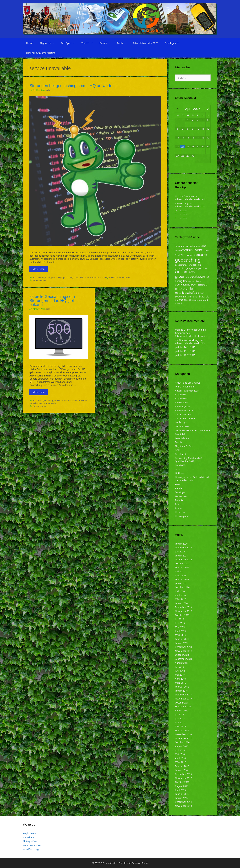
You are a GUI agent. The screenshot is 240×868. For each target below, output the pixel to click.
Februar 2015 (182, 794)
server (86, 277)
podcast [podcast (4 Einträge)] (179, 289)
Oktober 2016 (182, 742)
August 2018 (182, 663)
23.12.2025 (181, 214)
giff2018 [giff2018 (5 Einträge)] (186, 272)
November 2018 (183, 651)
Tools (123, 43)
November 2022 (183, 559)
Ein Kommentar (40, 406)
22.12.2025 (181, 218)
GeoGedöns (181, 465)
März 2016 (181, 762)
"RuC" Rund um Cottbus (188, 383)
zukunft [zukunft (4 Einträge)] (178, 303)
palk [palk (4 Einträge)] (200, 285)
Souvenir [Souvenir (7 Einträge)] (180, 296)
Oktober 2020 (182, 587)
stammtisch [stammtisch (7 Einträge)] (192, 296)
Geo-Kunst (181, 454)
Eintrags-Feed (30, 841)
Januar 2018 (181, 691)
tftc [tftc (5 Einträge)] (177, 300)
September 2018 (184, 659)
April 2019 (180, 631)
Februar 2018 (182, 687)
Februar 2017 (182, 730)
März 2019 (181, 635)
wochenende (50, 403)
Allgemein (49, 43)
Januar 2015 (181, 798)
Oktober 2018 (182, 655)
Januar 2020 (181, 603)
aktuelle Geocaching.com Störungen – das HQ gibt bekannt (52, 301)
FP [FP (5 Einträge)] (181, 255)
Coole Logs (181, 422)
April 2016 (180, 758)
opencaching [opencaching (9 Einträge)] (183, 285)
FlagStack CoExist (184, 446)
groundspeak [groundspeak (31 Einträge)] (186, 276)
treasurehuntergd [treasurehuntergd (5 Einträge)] (199, 300)
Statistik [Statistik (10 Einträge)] (204, 296)
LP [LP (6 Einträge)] (184, 281)
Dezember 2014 (183, 802)
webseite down (124, 277)
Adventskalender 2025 (146, 43)
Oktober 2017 (182, 703)
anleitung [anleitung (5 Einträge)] (180, 246)
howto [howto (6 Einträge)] (202, 277)
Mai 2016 (180, 754)
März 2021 (181, 575)
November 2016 (183, 738)
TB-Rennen (181, 496)
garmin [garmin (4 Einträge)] (190, 255)
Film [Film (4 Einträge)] (177, 255)
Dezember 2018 (183, 647)
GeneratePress (140, 863)
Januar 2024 (181, 556)
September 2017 (184, 707)
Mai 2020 (180, 591)
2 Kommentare (39, 280)
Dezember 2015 (183, 774)
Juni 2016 (180, 750)
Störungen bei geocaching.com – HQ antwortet (71, 86)
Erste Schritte (182, 438)
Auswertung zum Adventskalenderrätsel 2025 (190, 205)
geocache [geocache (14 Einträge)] (200, 255)
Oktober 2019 (182, 615)
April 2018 (180, 679)
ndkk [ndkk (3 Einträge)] (199, 281)
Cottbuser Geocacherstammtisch (192, 430)
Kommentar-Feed (32, 845)
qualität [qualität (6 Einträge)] (199, 293)
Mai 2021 (180, 571)
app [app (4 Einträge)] (187, 246)
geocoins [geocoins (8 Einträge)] (180, 268)
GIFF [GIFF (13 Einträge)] (178, 272)
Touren (89, 43)
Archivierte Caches (185, 410)
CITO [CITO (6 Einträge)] (203, 246)
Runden (179, 488)
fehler (48, 277)
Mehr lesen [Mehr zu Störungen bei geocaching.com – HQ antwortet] (39, 269)
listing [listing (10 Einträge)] (179, 281)
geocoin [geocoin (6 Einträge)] (196, 265)
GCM (178, 450)
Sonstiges (174, 43)
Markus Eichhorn (184, 330)
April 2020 (180, 595)
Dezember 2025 (183, 548)
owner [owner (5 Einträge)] (194, 285)
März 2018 (181, 683)
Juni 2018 (180, 671)
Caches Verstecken (185, 418)
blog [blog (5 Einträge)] (198, 246)
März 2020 (181, 599)
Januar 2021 (181, 583)
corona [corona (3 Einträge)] (178, 251)
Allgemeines (182, 399)
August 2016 (182, 746)
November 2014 (183, 806)
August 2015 (182, 786)
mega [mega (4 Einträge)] (189, 281)
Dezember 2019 (183, 607)
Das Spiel (70, 43)
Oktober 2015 (182, 782)
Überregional (182, 516)
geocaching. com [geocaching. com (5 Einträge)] (183, 265)
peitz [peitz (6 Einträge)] (205, 285)
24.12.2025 (181, 210)
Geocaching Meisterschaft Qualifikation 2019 (189, 460)
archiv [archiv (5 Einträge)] (192, 246)
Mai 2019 (180, 627)
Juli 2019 (179, 619)
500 (34, 277)
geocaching (56, 277)
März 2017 (181, 726)
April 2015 (180, 790)
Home (30, 43)
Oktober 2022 (182, 564)
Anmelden (28, 837)
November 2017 (183, 699)
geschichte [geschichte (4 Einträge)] (202, 268)
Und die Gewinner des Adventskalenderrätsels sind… (191, 198)
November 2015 (183, 778)
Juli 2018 (179, 667)
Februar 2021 (182, 579)
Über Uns (180, 512)
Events (107, 43)
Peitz (178, 484)
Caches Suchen (183, 414)
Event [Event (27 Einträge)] (198, 250)
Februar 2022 (182, 567)
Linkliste (179, 473)
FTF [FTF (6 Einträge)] (184, 255)
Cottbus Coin (182, 426)
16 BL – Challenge (184, 387)
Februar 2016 (182, 766)
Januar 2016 (181, 770)
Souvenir (112, 277)
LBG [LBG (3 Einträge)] (207, 277)
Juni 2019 (180, 623)
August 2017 (182, 711)
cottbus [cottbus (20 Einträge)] (187, 250)
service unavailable (99, 277)
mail (81, 277)
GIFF (177, 469)
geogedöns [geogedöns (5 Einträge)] (192, 268)
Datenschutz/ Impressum (44, 53)
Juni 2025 (180, 552)
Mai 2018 (180, 675)
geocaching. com (70, 277)
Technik (179, 500)
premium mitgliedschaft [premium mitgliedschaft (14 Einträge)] (185, 290)
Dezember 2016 (183, 734)
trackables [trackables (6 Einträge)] (184, 300)
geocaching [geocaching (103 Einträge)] (188, 260)
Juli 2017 (179, 714)
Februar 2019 (182, 639)
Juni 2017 (180, 718)
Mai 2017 (180, 722)
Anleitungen (181, 402)
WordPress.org (31, 849)
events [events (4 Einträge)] (206, 251)
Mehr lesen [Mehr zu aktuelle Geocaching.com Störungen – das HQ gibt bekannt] (39, 392)
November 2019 (183, 611)
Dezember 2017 (183, 695)
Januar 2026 (181, 544)
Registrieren (29, 833)
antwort (41, 277)
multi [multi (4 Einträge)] (194, 281)
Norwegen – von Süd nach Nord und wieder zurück (192, 479)
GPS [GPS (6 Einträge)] (192, 272)
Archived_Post (182, 406)
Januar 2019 (181, 643)
